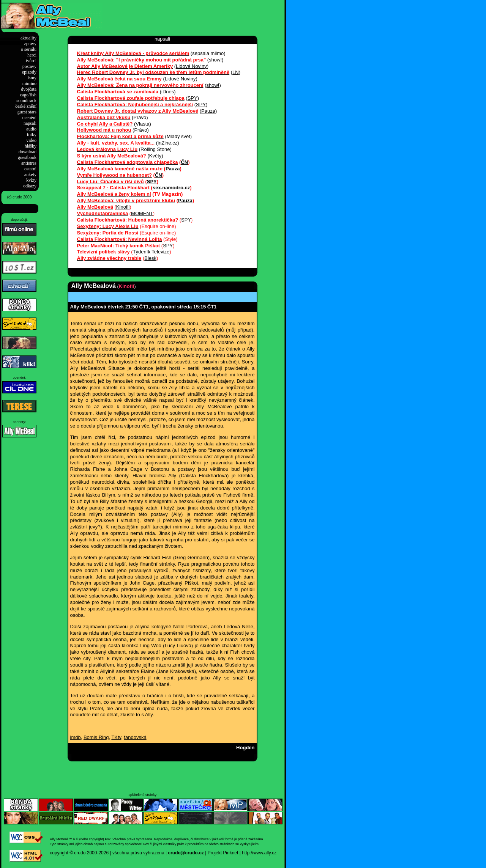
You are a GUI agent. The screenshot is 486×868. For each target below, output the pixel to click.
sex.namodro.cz (171, 188)
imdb (76, 737)
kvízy (31, 180)
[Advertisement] (191, 14)
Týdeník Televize (151, 252)
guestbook (27, 157)
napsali (30, 123)
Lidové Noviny (191, 66)
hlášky (31, 146)
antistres (29, 163)
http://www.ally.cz (259, 853)
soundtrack (26, 101)
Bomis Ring (96, 737)
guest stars (27, 112)
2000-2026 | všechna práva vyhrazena (126, 853)
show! (215, 60)
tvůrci (31, 61)
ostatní (30, 169)
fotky (32, 135)
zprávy (30, 44)
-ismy (31, 78)
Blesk (150, 258)
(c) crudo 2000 (19, 197)
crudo (80, 853)
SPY (193, 98)
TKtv (116, 737)
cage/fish (28, 95)
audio (31, 129)
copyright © (61, 853)
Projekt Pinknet (223, 853)
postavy (29, 66)
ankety (30, 175)
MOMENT (142, 213)
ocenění (29, 118)
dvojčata (29, 89)
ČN (184, 162)
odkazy (30, 186)
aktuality (28, 38)
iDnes (168, 92)
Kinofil (123, 207)
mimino (29, 83)
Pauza (208, 111)
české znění (26, 106)
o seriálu (29, 49)
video (31, 140)
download (28, 152)
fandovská (135, 737)
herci (32, 55)
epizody (29, 72)
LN (236, 72)
